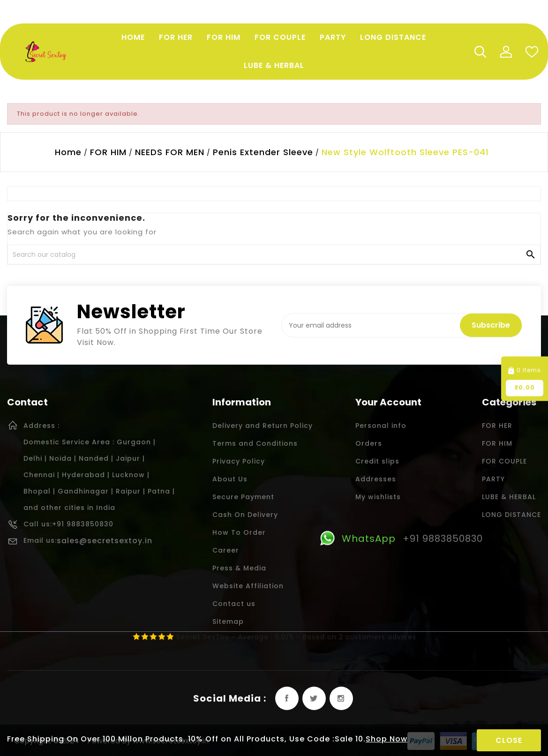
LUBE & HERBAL (509, 497)
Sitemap (228, 621)
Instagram (341, 698)
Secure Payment (243, 497)
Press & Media (239, 568)
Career (226, 550)
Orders (369, 443)
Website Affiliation (248, 586)
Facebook (287, 698)
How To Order (239, 532)
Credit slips (377, 461)
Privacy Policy (239, 461)
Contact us (234, 604)
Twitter (314, 698)
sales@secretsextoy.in (105, 541)
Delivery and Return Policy (263, 426)
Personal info (381, 426)
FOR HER (497, 426)
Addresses (376, 479)
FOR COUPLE (504, 461)
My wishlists (378, 497)
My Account (506, 52)
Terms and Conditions (255, 443)
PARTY (493, 479)
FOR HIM (497, 443)
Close (509, 740)
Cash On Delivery (245, 515)
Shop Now (387, 739)
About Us (230, 479)
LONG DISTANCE (511, 515)
